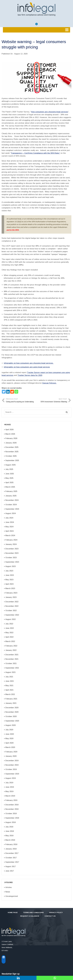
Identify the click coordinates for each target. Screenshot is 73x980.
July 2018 (9, 827)
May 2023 (9, 580)
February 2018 (11, 844)
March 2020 (10, 747)
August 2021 (10, 672)
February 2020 (11, 752)
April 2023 (9, 584)
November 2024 (12, 500)
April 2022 (9, 637)
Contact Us (50, 916)
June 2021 (10, 681)
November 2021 (12, 659)
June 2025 (10, 474)
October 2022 (11, 611)
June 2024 (10, 522)
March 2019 (10, 796)
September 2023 (12, 562)
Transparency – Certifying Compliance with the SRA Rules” (35, 153)
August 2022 (10, 619)
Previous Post (21, 401)
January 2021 (11, 703)
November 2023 (12, 553)
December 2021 (12, 655)
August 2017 (10, 866)
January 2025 (11, 496)
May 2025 (9, 478)
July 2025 (9, 469)
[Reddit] (12, 392)
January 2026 (11, 443)
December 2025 (12, 447)
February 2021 (11, 699)
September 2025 (12, 460)
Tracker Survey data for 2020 (30, 375)
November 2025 (12, 452)
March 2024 (10, 535)
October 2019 (11, 769)
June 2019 (10, 787)
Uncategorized (12, 896)
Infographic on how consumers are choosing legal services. (29, 363)
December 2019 (12, 761)
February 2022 (11, 646)
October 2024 (11, 505)
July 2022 (9, 624)
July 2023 (9, 571)
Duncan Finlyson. (49, 383)
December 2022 (12, 602)
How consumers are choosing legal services (50, 112)
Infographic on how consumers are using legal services (27, 367)
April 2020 (9, 743)
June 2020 (10, 734)
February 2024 (11, 540)
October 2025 (11, 456)
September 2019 (12, 774)
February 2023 (11, 593)
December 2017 (12, 853)
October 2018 (11, 814)
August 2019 (10, 778)
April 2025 (9, 483)
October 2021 (11, 663)
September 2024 (12, 509)
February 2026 (11, 438)
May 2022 (9, 633)
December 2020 (12, 708)
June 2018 (10, 831)
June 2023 (10, 575)
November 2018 (12, 809)
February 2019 (11, 800)
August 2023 (10, 566)
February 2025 (11, 491)
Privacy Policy (56, 912)
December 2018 (12, 805)
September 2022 (12, 615)
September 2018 (12, 818)
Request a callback (30, 916)
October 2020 (11, 716)
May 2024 (9, 527)
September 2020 (12, 721)
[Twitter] (4, 392)
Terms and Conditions (33, 912)
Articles (9, 887)
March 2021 (10, 694)
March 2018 (10, 840)
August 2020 (10, 725)
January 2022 (11, 650)
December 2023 (12, 549)
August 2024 (10, 513)
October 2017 (11, 858)
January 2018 (11, 849)
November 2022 (12, 606)
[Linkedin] (8, 392)
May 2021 (9, 686)
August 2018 (10, 822)
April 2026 (9, 430)
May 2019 (9, 791)
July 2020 (9, 730)
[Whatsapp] (16, 392)
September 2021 (12, 668)
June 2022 (10, 628)
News (8, 892)
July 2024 (9, 518)
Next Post (52, 401)
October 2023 (11, 558)
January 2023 (11, 597)
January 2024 (11, 544)
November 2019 (12, 765)
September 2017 (12, 862)
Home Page (13, 912)
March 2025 (10, 487)
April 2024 (9, 531)
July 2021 (9, 677)
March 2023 (10, 588)
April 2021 (9, 690)
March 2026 (10, 434)
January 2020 (11, 756)
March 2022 (10, 641)
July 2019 (9, 783)
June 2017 (10, 871)
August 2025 (10, 465)
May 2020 (9, 738)
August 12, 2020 (21, 54)
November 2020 (12, 712)
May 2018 (9, 836)
